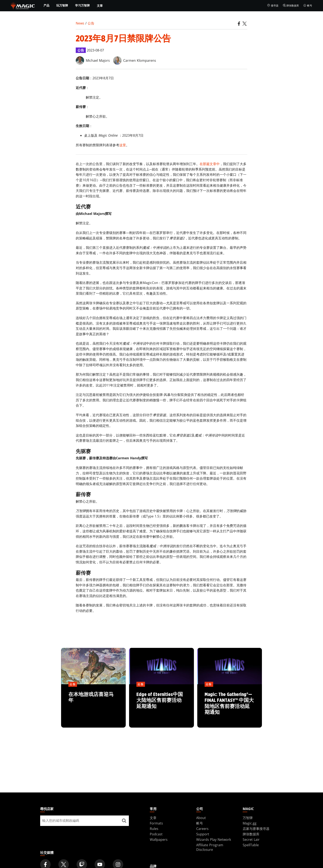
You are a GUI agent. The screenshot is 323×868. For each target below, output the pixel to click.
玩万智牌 (62, 5)
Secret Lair (251, 840)
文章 (100, 6)
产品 (46, 5)
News (80, 23)
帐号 (308, 6)
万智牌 (248, 818)
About (201, 818)
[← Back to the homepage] (23, 5)
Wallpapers (159, 840)
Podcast (156, 834)
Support (203, 834)
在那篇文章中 (210, 164)
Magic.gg (250, 823)
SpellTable (251, 845)
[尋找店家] (124, 821)
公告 (91, 23)
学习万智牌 (82, 5)
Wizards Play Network (214, 840)
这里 (123, 145)
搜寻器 (273, 6)
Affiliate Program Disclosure (210, 847)
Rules (154, 829)
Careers (202, 829)
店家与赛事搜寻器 (256, 829)
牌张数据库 (291, 6)
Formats (156, 823)
